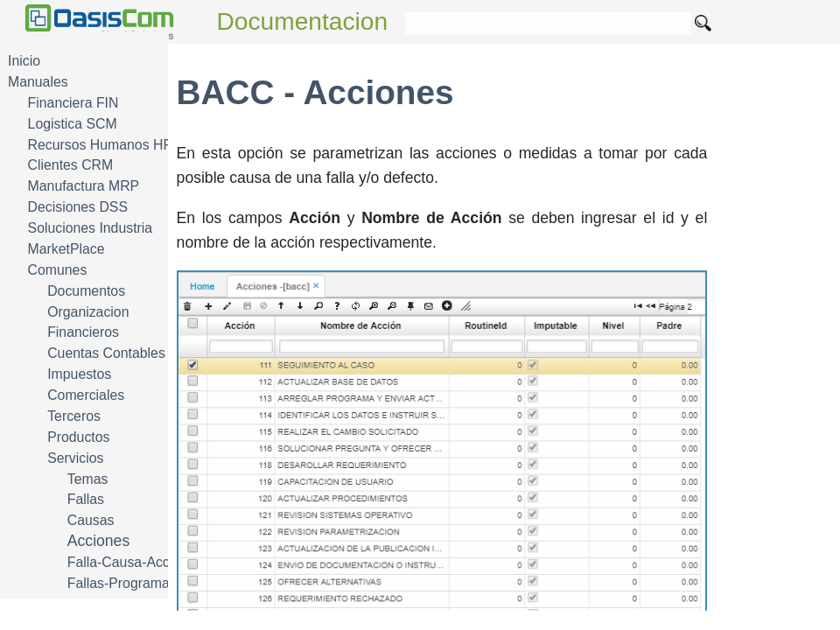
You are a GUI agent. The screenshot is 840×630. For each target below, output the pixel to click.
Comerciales (86, 395)
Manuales (38, 82)
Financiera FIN (73, 103)
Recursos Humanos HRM (106, 145)
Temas (88, 479)
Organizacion (88, 312)
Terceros (74, 416)
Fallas (86, 499)
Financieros (83, 332)
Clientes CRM (71, 165)
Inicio (24, 61)
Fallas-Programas (122, 583)
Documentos (86, 291)
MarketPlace (66, 249)
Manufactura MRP (84, 186)
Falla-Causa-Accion (128, 562)
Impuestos (79, 374)
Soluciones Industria (91, 228)
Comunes (58, 270)
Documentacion (303, 21)
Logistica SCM (73, 124)
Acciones (98, 541)
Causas (91, 520)
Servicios (75, 458)
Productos (78, 437)
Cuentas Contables (106, 353)
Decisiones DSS (78, 207)
